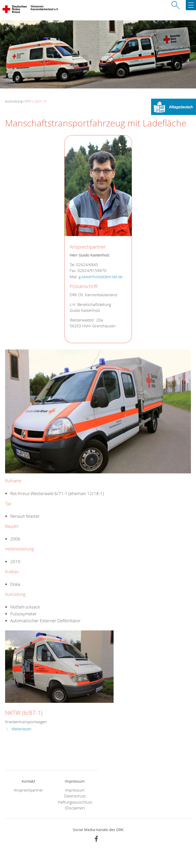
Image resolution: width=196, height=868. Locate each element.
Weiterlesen (21, 729)
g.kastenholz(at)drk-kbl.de (101, 277)
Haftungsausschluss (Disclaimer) (75, 805)
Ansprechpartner (28, 790)
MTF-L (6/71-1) (36, 101)
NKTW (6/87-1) (24, 713)
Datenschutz (75, 796)
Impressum (75, 790)
